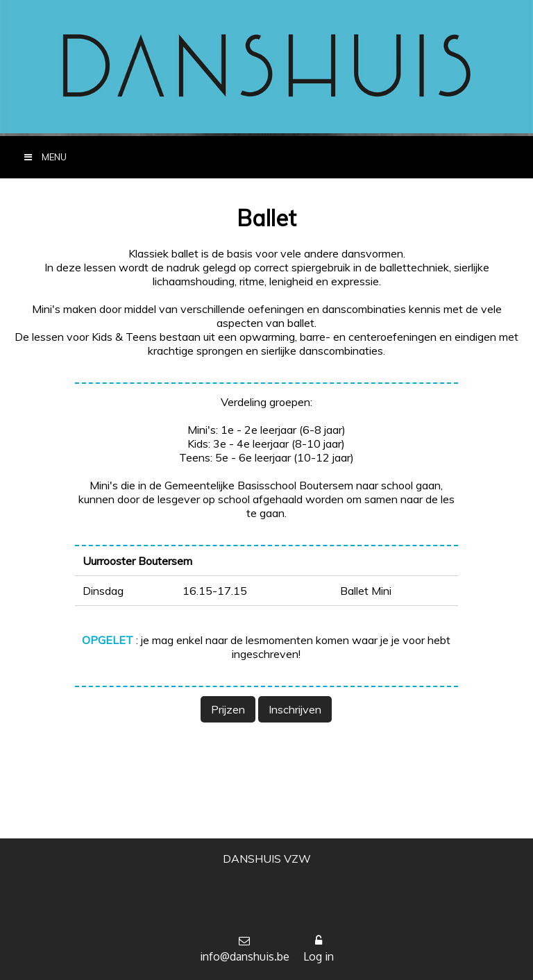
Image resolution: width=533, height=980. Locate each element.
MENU (40, 157)
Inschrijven (295, 709)
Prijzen (228, 709)
